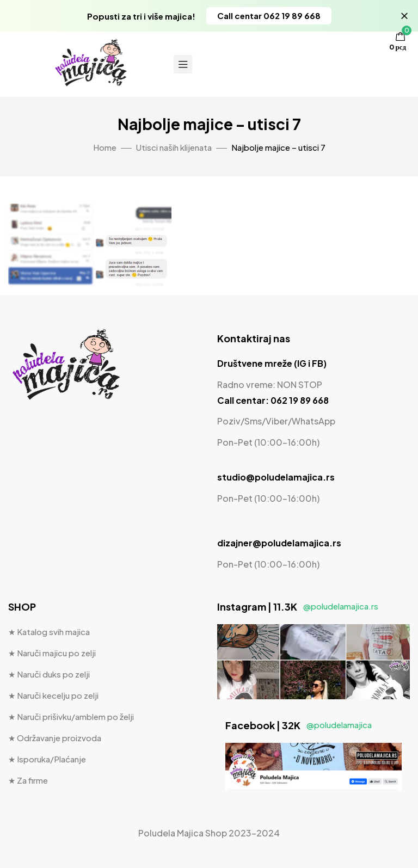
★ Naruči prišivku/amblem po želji (71, 716)
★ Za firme (28, 780)
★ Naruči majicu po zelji (52, 653)
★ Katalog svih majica (49, 632)
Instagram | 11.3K (298, 607)
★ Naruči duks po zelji (49, 674)
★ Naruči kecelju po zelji (53, 695)
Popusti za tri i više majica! (141, 16)
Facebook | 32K (299, 725)
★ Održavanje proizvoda (55, 738)
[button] (269, 16)
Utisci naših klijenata (174, 147)
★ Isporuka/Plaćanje (47, 759)
